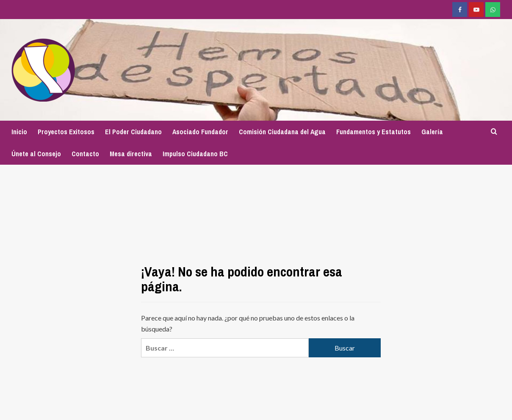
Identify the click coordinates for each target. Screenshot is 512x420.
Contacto (85, 154)
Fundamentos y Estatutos (374, 132)
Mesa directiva (131, 154)
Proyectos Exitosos (66, 132)
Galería (432, 132)
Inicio (19, 132)
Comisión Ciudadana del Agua (282, 132)
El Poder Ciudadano (133, 132)
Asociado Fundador (200, 132)
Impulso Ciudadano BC (195, 154)
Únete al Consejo (36, 154)
